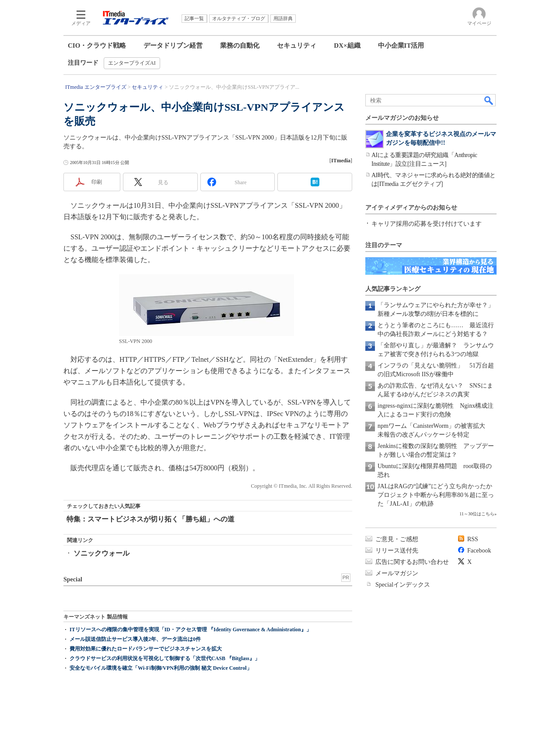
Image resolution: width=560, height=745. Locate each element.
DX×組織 (347, 45)
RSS (473, 539)
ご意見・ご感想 (397, 539)
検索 (489, 100)
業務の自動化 (240, 45)
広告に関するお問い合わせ (412, 562)
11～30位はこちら (477, 514)
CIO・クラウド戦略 (97, 45)
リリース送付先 (397, 551)
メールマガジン (397, 573)
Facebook (479, 551)
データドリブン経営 (173, 45)
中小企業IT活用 (401, 45)
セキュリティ (297, 45)
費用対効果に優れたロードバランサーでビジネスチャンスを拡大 (146, 649)
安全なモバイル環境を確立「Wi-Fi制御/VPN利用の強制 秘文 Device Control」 (161, 668)
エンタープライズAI (132, 63)
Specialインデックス (403, 585)
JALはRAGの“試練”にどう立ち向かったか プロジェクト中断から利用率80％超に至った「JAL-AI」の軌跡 (438, 495)
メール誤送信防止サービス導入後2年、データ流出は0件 (135, 639)
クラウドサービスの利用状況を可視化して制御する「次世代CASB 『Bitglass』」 (165, 658)
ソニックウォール (101, 553)
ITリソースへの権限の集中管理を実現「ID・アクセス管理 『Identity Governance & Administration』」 (191, 630)
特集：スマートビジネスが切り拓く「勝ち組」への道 (150, 519)
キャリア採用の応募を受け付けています (427, 224)
